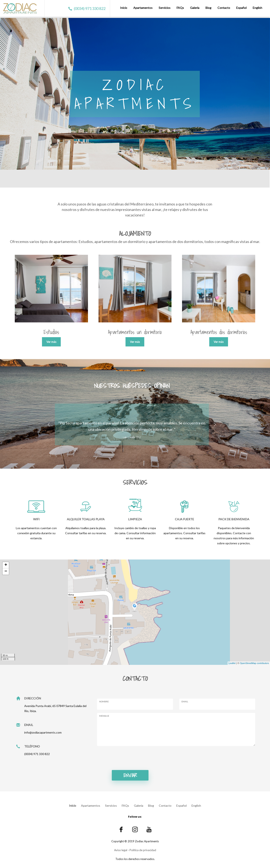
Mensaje (104, 716)
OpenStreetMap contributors (254, 663)
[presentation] (129, 757)
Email (185, 702)
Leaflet (232, 663)
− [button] (6, 572)
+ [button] (6, 565)
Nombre (104, 702)
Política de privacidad (143, 850)
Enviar (130, 775)
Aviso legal (121, 850)
